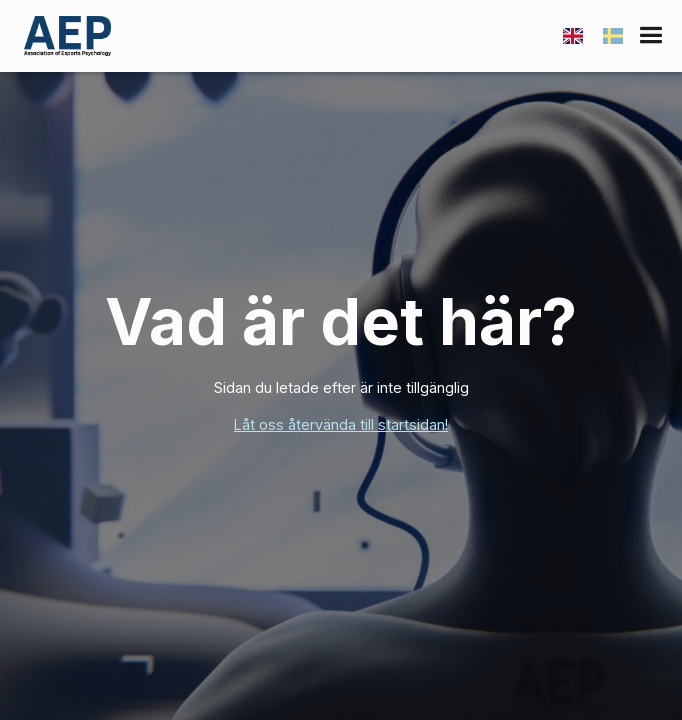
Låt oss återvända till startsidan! (341, 424)
